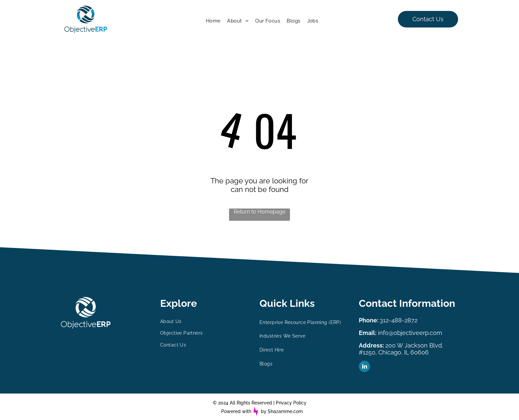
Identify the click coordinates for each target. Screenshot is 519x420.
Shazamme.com (285, 411)
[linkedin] (364, 367)
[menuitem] (213, 21)
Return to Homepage (259, 212)
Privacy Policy (291, 403)
